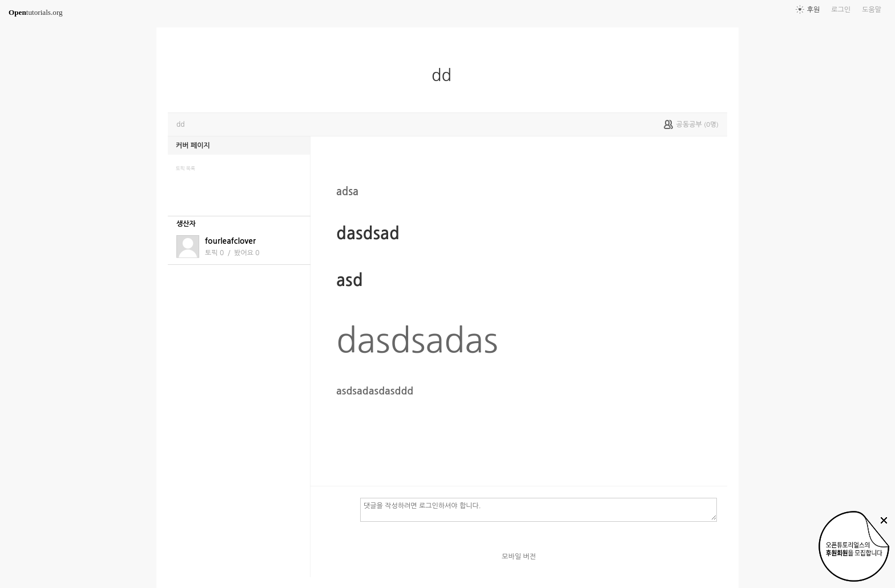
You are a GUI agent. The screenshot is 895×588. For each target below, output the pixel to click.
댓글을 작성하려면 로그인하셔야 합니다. (539, 509)
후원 (814, 10)
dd (446, 75)
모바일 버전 (519, 557)
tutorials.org (36, 12)
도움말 (872, 10)
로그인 (841, 10)
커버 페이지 (193, 146)
